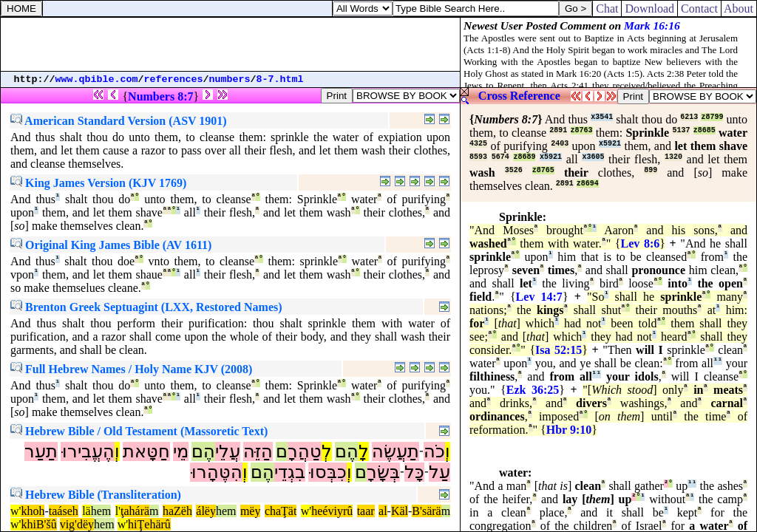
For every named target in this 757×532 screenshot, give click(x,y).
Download (649, 8)
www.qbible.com (97, 79)
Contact (699, 8)
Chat (607, 8)
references (174, 79)
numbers (230, 79)
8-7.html (280, 79)
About (739, 8)
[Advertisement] (231, 44)
